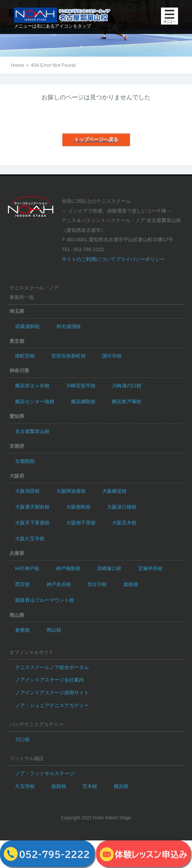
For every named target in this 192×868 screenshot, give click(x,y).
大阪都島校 (78, 507)
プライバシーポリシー (140, 259)
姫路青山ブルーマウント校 (45, 600)
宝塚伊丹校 (150, 568)
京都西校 (25, 461)
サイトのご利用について (89, 259)
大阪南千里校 (81, 523)
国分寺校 (112, 356)
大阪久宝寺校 (30, 539)
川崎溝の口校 (127, 386)
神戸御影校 (68, 568)
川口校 (22, 739)
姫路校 (131, 584)
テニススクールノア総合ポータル (52, 667)
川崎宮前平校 (81, 386)
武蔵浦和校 (27, 326)
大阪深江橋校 (122, 507)
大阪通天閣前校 (32, 507)
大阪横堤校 (114, 491)
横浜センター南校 (35, 402)
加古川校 (97, 584)
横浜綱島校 (83, 402)
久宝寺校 (25, 786)
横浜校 (121, 786)
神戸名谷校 (59, 584)
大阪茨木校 (124, 523)
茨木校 (90, 786)
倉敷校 (22, 630)
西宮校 (22, 584)
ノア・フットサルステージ (45, 773)
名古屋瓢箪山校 (32, 431)
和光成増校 (69, 326)
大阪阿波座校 (71, 491)
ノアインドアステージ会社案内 (50, 680)
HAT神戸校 (27, 568)
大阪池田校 (27, 491)
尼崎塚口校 (109, 568)
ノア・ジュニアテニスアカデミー (52, 705)
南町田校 (25, 356)
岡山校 (54, 630)
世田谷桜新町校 (69, 356)
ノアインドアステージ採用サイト (52, 693)
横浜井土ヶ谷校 (32, 386)
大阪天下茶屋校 (32, 523)
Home (18, 65)
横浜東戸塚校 (127, 402)
